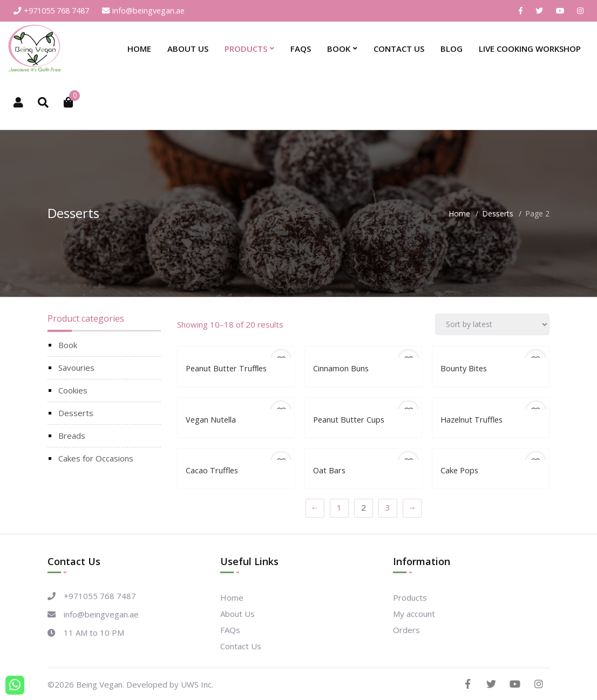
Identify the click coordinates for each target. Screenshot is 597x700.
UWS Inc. (197, 684)
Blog (452, 49)
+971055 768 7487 (55, 11)
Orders (406, 629)
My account (414, 613)
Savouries (76, 368)
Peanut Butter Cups (350, 419)
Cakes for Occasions (96, 459)
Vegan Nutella (211, 419)
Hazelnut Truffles (473, 419)
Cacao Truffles (213, 470)
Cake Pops (460, 470)
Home (139, 49)
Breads (72, 436)
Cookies (73, 391)
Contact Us (399, 49)
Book (339, 49)
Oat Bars (330, 470)
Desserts (498, 214)
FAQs (301, 49)
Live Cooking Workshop (530, 49)
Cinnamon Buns (341, 369)
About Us (188, 49)
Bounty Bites (464, 369)
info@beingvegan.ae (152, 11)
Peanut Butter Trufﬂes (228, 369)
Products (246, 49)
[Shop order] (492, 325)
